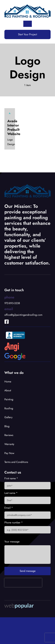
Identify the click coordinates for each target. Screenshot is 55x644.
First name (11, 478)
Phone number (14, 523)
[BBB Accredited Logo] (15, 331)
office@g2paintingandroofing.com (23, 315)
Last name (11, 493)
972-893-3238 (12, 303)
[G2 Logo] (27, 6)
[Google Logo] (15, 354)
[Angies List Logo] (12, 344)
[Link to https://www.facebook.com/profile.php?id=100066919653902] (5, 318)
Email (9, 508)
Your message (12, 542)
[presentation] (23, 583)
